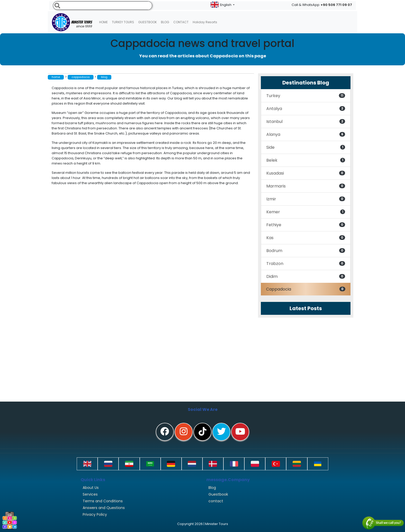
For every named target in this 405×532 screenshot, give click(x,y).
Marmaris (306, 186)
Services (90, 494)
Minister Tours (72, 22)
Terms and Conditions (103, 501)
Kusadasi (306, 173)
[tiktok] (202, 432)
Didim (306, 276)
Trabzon (306, 264)
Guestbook (147, 22)
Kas (306, 238)
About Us (91, 488)
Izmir (306, 199)
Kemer (306, 212)
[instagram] (184, 432)
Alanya (306, 134)
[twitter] (221, 432)
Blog (212, 488)
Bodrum (306, 251)
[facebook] (165, 432)
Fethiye (306, 225)
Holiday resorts (205, 22)
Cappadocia (306, 289)
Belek (306, 160)
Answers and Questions (104, 508)
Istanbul (306, 122)
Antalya (306, 109)
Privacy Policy (95, 514)
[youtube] (240, 432)
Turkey (306, 96)
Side (306, 147)
